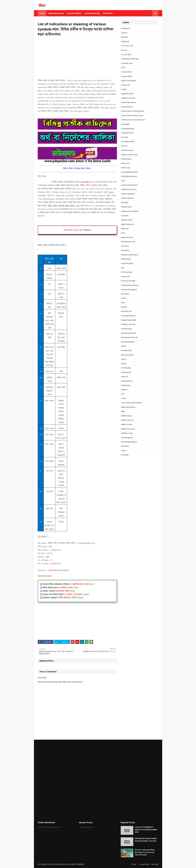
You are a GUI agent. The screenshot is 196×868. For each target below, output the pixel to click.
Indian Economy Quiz (129, 189)
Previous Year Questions (130, 285)
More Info (155, 864)
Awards (124, 33)
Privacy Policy (144, 864)
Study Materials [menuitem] (92, 13)
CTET (123, 68)
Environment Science (129, 102)
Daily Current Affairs (129, 81)
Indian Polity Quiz (128, 198)
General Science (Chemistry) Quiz (133, 120)
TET (123, 394)
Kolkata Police (127, 207)
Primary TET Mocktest (129, 290)
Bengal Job (125, 41)
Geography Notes (128, 129)
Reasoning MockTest (129, 333)
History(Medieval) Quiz (130, 172)
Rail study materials (128, 316)
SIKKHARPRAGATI (62, 864)
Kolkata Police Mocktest (130, 211)
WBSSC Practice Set (128, 429)
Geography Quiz (127, 133)
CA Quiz (124, 50)
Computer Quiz (127, 63)
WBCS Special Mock (128, 407)
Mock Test (125, 246)
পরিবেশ (124, 451)
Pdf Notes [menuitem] (108, 13)
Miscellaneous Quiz (128, 242)
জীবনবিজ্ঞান (125, 446)
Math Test (125, 229)
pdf (123, 268)
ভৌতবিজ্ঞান (125, 455)
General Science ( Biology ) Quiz (133, 111)
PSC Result (125, 294)
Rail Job (124, 307)
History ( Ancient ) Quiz (130, 155)
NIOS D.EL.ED (126, 259)
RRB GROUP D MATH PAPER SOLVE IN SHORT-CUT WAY (146, 840)
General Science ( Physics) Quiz (132, 115)
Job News (125, 203)
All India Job (126, 28)
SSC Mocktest (126, 368)
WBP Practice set (127, 420)
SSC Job (124, 364)
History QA (125, 163)
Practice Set (126, 277)
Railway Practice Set (128, 324)
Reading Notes (127, 329)
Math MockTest (127, 220)
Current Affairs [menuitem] (74, 13)
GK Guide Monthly (128, 141)
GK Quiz (124, 146)
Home (134, 864)
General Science (127, 107)
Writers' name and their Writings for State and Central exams (145, 852)
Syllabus (124, 390)
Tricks (124, 398)
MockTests (125, 250)
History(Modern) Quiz (129, 176)
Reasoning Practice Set (130, 337)
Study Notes (126, 385)
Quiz (123, 303)
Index (124, 181)
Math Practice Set (128, 224)
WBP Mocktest (127, 416)
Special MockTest (128, 355)
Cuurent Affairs (127, 76)
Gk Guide (125, 137)
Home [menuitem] (42, 13)
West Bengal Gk (127, 438)
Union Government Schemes (132, 403)
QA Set (124, 298)
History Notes (126, 159)
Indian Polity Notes (128, 194)
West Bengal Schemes (129, 442)
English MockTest (128, 94)
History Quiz (126, 168)
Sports (124, 359)
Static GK (125, 377)
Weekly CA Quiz (127, 433)
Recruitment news (128, 342)
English (124, 89)
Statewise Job (126, 372)
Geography (126, 124)
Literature (125, 216)
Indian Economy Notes (130, 185)
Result (124, 346)
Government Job (127, 150)
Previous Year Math (128, 281)
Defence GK (126, 85)
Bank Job (125, 37)
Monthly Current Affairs (130, 255)
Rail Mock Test (127, 311)
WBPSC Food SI (127, 424)
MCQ (123, 233)
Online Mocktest (127, 263)
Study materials (127, 381)
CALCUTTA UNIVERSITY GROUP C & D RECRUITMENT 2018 (146, 830)
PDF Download (127, 272)
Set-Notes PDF (127, 351)
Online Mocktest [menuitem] (56, 13)
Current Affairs (127, 72)
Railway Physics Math (129, 320)
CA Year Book (126, 55)
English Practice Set (128, 98)
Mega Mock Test (127, 237)
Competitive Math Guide (130, 59)
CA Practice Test (127, 46)
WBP (123, 411)
